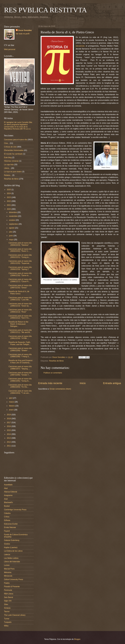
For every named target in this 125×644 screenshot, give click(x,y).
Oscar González (25, 30)
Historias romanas (11, 161)
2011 (9, 446)
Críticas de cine (10, 147)
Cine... (7, 143)
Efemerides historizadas (14, 150)
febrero (12, 406)
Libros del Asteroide (12, 562)
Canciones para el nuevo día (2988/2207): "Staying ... (20, 368)
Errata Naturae (10, 527)
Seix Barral (8, 597)
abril (11, 398)
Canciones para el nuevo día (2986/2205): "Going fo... (20, 380)
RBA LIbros (9, 594)
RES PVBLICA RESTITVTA (45, 10)
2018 (9, 419)
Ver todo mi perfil (23, 34)
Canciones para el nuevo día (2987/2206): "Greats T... (20, 374)
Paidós (7, 583)
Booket (7, 506)
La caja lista (9, 165)
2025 (9, 190)
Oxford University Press (14, 579)
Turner (7, 619)
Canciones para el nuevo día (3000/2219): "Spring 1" (20, 268)
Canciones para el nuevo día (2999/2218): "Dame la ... (20, 274)
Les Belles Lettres (11, 558)
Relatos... (8, 175)
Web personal (10, 49)
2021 (9, 205)
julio (11, 232)
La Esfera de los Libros (13, 551)
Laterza (7, 555)
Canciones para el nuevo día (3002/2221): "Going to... (20, 256)
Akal (6, 488)
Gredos (7, 544)
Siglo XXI (8, 601)
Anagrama (8, 495)
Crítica (7, 517)
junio (11, 236)
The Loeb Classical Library (15, 615)
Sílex (6, 604)
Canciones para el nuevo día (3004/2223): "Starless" (20, 244)
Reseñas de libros (56, 361)
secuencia (80, 46)
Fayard (7, 531)
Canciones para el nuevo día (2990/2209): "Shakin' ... (20, 349)
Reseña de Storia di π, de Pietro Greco (19, 293)
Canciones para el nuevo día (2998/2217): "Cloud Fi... (20, 280)
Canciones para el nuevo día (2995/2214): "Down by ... (20, 305)
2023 (9, 197)
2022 (9, 201)
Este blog (8, 157)
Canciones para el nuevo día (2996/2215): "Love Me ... (20, 299)
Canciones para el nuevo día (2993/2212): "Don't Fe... (20, 317)
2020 (9, 209)
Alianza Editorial (11, 492)
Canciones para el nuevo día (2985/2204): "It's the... (20, 386)
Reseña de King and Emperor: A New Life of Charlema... (21, 362)
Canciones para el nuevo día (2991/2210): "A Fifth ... (20, 337)
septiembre (14, 224)
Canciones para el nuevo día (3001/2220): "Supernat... (20, 262)
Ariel (6, 499)
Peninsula (8, 590)
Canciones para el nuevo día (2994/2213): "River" (20, 311)
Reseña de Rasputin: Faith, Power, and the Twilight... (20, 343)
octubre (12, 220)
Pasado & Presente (12, 587)
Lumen (7, 565)
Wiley (6, 626)
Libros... (7, 168)
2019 (9, 415)
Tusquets (8, 622)
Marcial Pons (9, 569)
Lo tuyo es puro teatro (13, 172)
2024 (9, 193)
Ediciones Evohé (11, 524)
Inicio (83, 383)
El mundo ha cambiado (13, 154)
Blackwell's (8, 502)
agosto (12, 228)
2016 (9, 426)
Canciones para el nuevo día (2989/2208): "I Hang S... (20, 356)
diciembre (13, 212)
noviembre (13, 216)
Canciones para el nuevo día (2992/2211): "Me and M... (20, 331)
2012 (9, 442)
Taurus (7, 611)
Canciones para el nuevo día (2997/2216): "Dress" (20, 287)
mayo (12, 240)
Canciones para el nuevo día (16, 140)
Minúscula (8, 576)
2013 (9, 438)
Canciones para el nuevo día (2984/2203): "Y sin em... (20, 392)
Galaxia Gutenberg (12, 540)
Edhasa (7, 520)
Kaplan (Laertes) (11, 547)
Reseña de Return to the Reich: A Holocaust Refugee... (18, 324)
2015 (9, 430)
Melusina (8, 572)
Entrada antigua (112, 383)
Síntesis (7, 608)
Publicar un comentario (53, 373)
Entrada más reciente (50, 383)
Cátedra (7, 513)
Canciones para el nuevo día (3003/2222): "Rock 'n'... (20, 250)
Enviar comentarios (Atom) (60, 389)
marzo (12, 402)
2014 (9, 434)
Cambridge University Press (15, 510)
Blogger (77, 639)
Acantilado (8, 485)
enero (12, 410)
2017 (9, 423)
